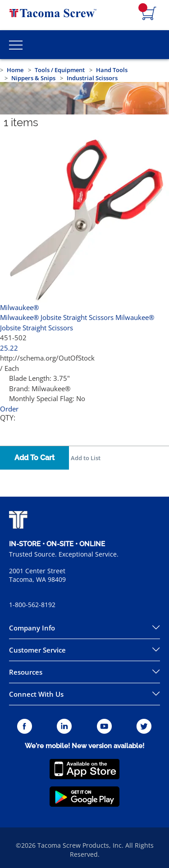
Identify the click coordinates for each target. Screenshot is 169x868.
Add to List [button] (86, 458)
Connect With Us (36, 694)
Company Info (32, 628)
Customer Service (37, 650)
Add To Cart (34, 458)
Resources (26, 672)
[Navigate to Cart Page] (149, 14)
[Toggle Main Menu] (16, 45)
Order (9, 409)
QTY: (8, 418)
